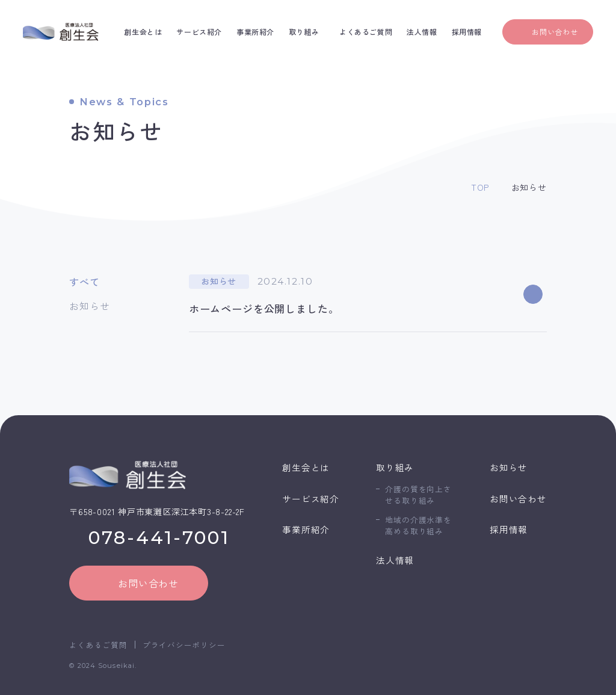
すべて (84, 282)
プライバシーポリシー (184, 645)
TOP (480, 187)
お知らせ (89, 306)
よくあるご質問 (98, 645)
